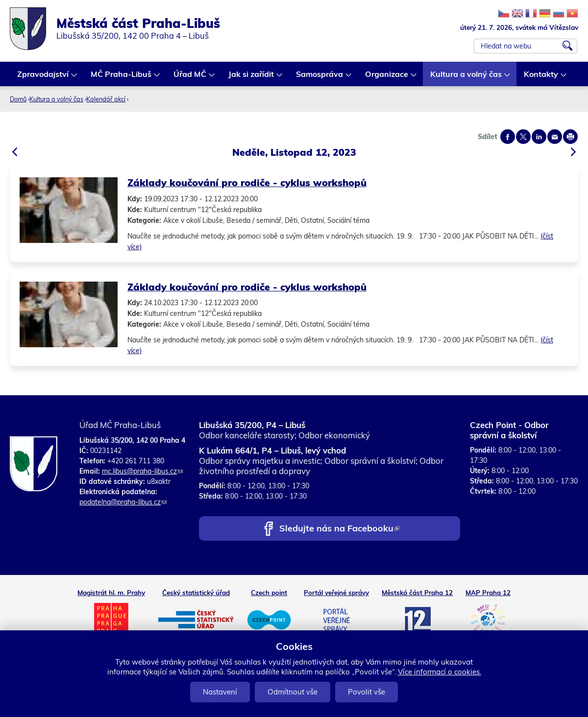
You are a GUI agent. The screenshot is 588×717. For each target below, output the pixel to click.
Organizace (387, 78)
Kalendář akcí (106, 99)
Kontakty (541, 78)
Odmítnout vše (293, 692)
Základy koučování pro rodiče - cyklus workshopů (247, 182)
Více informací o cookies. (440, 672)
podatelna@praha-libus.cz (123, 502)
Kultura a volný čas (466, 78)
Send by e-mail (555, 137)
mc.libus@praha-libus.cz (142, 471)
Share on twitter (523, 137)
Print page (570, 137)
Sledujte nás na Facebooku (339, 529)
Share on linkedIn (539, 137)
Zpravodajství (43, 78)
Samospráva (320, 78)
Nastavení (220, 692)
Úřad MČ (190, 78)
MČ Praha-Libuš (122, 78)
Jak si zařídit (252, 78)
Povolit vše (367, 692)
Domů (18, 99)
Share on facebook (508, 137)
